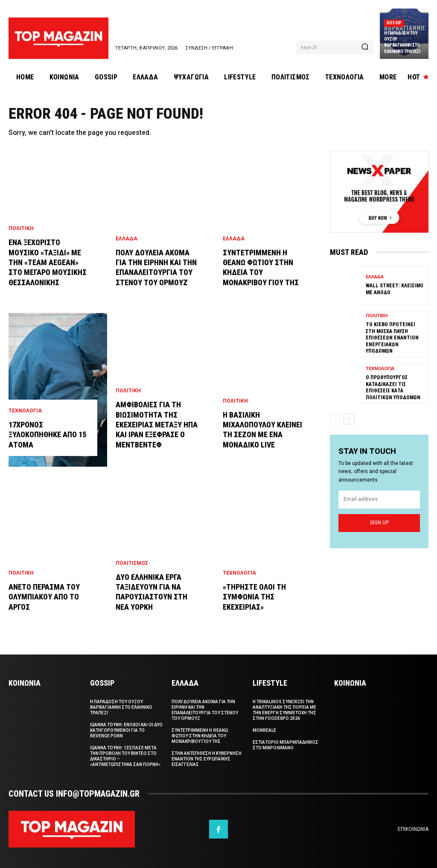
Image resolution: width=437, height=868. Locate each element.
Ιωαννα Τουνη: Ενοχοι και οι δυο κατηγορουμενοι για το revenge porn (126, 730)
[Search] (365, 47)
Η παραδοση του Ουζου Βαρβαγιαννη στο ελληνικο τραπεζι (402, 42)
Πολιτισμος (132, 563)
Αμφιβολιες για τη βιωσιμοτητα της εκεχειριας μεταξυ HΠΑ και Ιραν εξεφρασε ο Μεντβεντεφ (157, 425)
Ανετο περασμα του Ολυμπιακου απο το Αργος (44, 597)
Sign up (379, 523)
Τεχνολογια (25, 411)
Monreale (264, 730)
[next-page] (349, 419)
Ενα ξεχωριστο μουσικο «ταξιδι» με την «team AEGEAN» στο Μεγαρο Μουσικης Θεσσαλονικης (48, 262)
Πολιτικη (21, 228)
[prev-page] (335, 419)
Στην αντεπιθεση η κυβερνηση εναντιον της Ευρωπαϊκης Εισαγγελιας (207, 759)
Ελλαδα (127, 239)
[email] (379, 500)
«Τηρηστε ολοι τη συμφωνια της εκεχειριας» (254, 597)
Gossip (394, 23)
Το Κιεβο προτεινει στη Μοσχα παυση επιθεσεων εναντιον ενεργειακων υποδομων (392, 338)
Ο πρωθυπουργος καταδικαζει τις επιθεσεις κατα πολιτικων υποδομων (393, 387)
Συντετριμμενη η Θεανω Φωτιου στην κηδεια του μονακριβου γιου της (200, 736)
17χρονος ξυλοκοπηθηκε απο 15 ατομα (47, 435)
